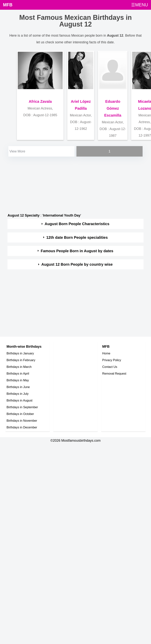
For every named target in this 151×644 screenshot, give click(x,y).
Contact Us (110, 367)
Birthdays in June (18, 387)
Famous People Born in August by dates (77, 251)
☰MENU (140, 5)
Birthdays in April (18, 373)
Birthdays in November (22, 421)
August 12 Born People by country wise (77, 264)
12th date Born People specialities (77, 237)
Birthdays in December (22, 427)
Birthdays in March (19, 367)
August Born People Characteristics (77, 224)
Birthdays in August (20, 400)
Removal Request (114, 373)
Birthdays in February (21, 360)
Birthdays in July (18, 394)
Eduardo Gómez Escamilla (113, 108)
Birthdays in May (18, 380)
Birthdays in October (20, 414)
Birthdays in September (22, 407)
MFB (8, 5)
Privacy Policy (112, 360)
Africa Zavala (40, 101)
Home (106, 353)
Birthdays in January (20, 353)
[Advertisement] (72, 184)
